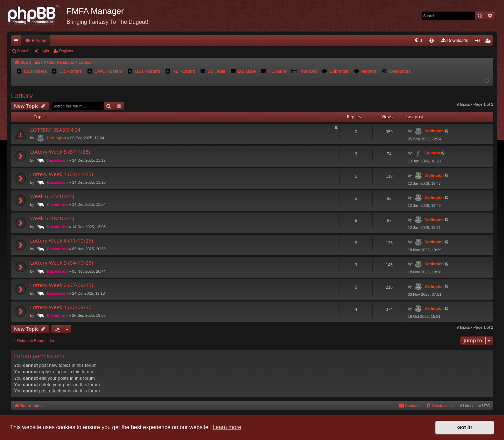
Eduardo (432, 153)
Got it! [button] (465, 427)
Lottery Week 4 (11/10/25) (62, 240)
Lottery (22, 96)
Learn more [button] (227, 427)
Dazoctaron (57, 160)
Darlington (57, 138)
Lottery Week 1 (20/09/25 (61, 307)
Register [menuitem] (489, 42)
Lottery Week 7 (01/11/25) (62, 174)
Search (23, 51)
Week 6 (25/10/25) (52, 196)
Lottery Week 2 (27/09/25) (62, 285)
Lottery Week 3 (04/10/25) (62, 263)
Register (66, 51)
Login (44, 51)
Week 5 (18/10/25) (52, 218)
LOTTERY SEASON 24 (55, 130)
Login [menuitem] (479, 42)
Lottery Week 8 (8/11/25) (60, 152)
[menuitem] (362, 41)
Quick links (17, 42)
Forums (39, 41)
